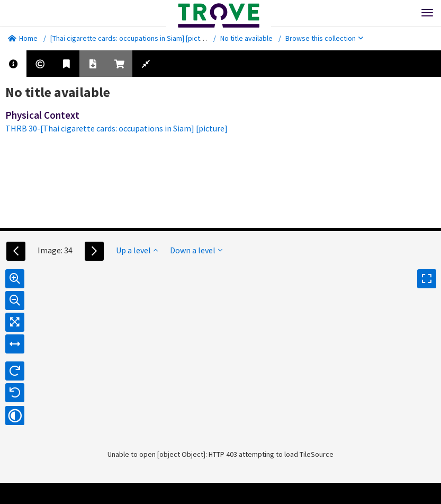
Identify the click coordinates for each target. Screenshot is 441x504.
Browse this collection (324, 38)
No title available (246, 38)
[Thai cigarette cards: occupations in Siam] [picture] (132, 38)
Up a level (137, 250)
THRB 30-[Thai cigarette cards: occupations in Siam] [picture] (116, 128)
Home (23, 38)
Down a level (196, 250)
